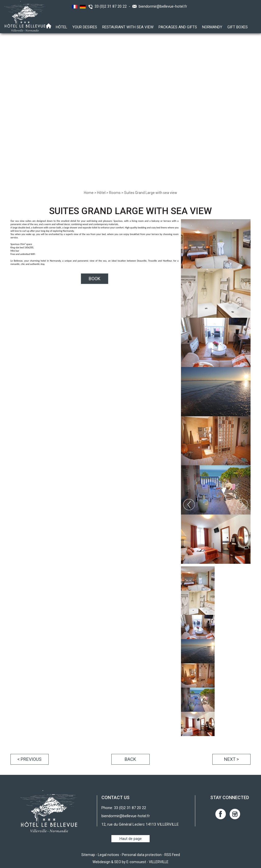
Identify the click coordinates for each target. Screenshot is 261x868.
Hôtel (62, 27)
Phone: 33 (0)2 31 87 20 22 (124, 808)
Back (130, 759)
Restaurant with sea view (128, 27)
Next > (231, 759)
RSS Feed (172, 855)
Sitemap (88, 855)
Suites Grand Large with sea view (151, 193)
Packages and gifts (178, 27)
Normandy (212, 27)
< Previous (29, 759)
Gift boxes (238, 27)
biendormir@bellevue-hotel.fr (163, 6)
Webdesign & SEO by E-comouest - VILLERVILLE (130, 862)
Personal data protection (142, 855)
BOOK (95, 279)
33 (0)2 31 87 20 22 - (113, 6)
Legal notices (108, 855)
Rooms (115, 193)
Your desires (85, 27)
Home (89, 193)
